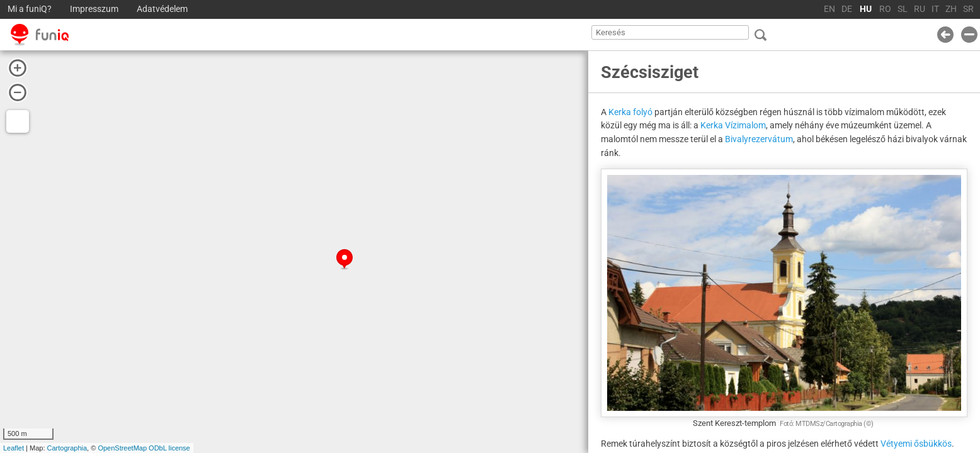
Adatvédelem (162, 9)
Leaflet (14, 448)
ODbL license (169, 448)
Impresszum (94, 9)
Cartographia (67, 448)
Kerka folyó (630, 112)
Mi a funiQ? (30, 9)
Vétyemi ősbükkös (916, 444)
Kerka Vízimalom (733, 125)
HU (866, 9)
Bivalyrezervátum (759, 139)
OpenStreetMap (122, 448)
